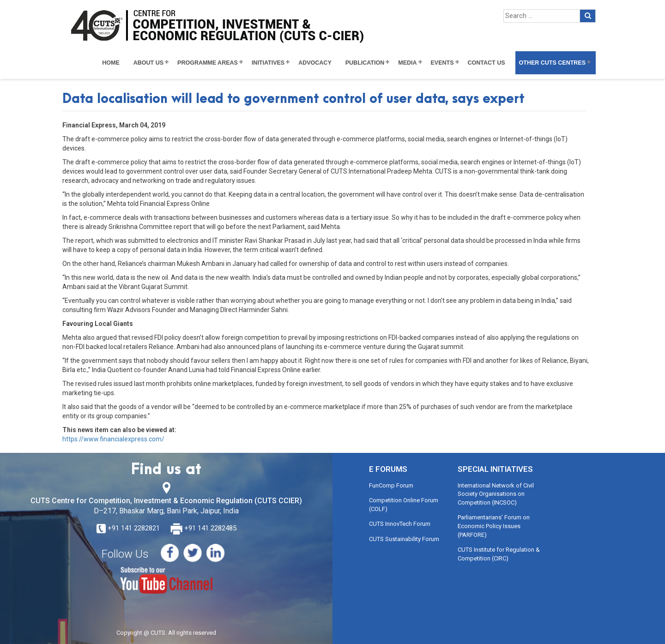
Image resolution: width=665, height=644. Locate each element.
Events (442, 63)
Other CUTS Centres (552, 63)
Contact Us (487, 63)
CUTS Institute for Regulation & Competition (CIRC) (499, 554)
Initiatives (268, 63)
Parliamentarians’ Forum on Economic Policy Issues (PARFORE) (494, 526)
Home (111, 63)
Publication (365, 63)
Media (407, 63)
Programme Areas (208, 63)
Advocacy (315, 63)
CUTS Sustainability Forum (404, 539)
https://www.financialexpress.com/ (113, 439)
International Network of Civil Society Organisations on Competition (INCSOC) (496, 494)
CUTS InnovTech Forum (400, 524)
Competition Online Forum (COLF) (404, 505)
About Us (148, 63)
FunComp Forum (391, 485)
